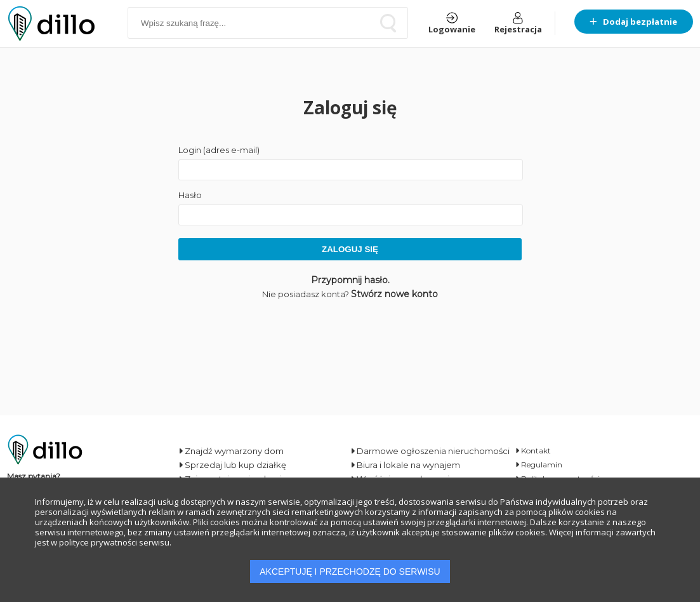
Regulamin (539, 465)
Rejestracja (518, 23)
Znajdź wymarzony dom (231, 451)
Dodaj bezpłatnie (634, 22)
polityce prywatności (98, 542)
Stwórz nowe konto (394, 294)
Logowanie (452, 23)
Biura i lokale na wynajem (405, 465)
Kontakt (533, 451)
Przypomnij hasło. (350, 280)
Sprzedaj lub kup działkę (232, 465)
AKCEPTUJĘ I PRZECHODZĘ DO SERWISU (350, 572)
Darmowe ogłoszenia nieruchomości (430, 451)
